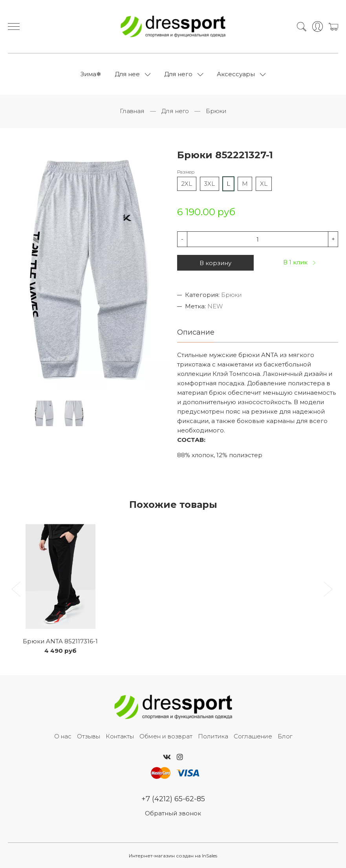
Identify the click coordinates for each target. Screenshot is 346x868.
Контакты (120, 736)
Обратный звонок (173, 813)
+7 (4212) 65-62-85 (173, 799)
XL (264, 184)
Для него (178, 74)
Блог (285, 736)
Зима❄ (91, 74)
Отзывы (89, 736)
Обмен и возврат (166, 736)
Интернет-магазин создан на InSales (173, 856)
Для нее (127, 74)
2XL (187, 184)
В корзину (215, 263)
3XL (210, 184)
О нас (63, 736)
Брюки (216, 111)
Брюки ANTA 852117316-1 (60, 641)
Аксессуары (236, 74)
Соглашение (253, 736)
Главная (132, 111)
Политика (213, 736)
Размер (186, 172)
